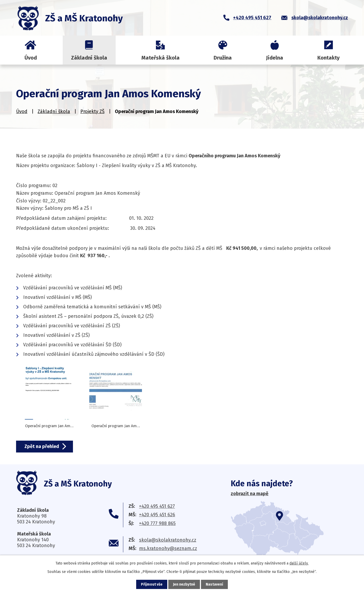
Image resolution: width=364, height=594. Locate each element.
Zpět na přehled (43, 446)
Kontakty (328, 58)
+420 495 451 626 (157, 515)
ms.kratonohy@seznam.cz (168, 548)
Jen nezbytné (184, 584)
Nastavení (215, 584)
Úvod (31, 58)
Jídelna (275, 58)
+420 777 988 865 (157, 523)
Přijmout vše (152, 584)
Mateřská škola (161, 58)
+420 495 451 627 (157, 506)
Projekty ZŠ (92, 111)
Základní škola (89, 58)
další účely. (299, 563)
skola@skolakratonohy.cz (168, 540)
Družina (223, 58)
